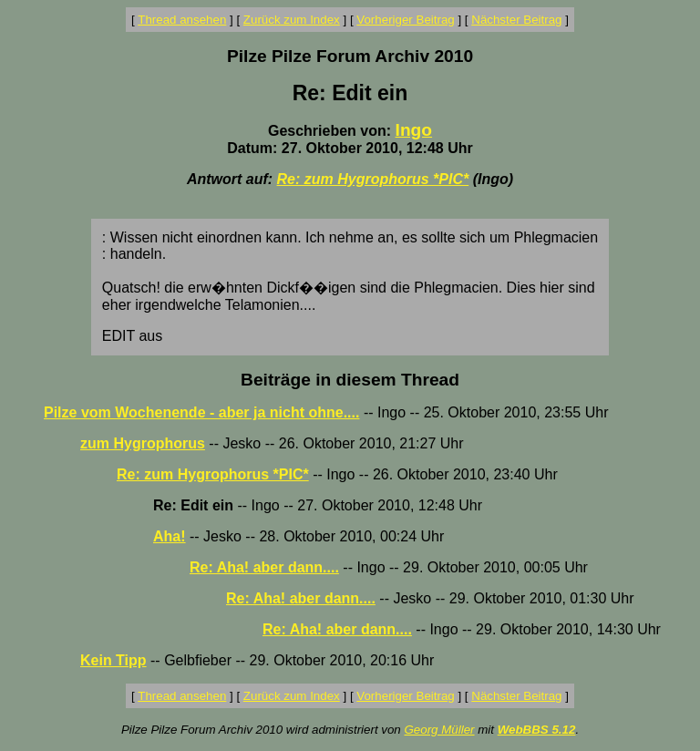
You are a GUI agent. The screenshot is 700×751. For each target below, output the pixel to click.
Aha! (170, 536)
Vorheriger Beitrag (405, 20)
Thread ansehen (182, 20)
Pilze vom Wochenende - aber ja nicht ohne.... (201, 412)
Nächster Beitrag (516, 20)
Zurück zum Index (292, 20)
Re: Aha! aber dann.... (264, 567)
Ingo (414, 130)
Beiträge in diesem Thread (350, 380)
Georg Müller (439, 730)
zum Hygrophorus (143, 443)
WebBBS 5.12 (537, 730)
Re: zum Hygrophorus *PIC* (373, 179)
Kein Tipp (113, 660)
